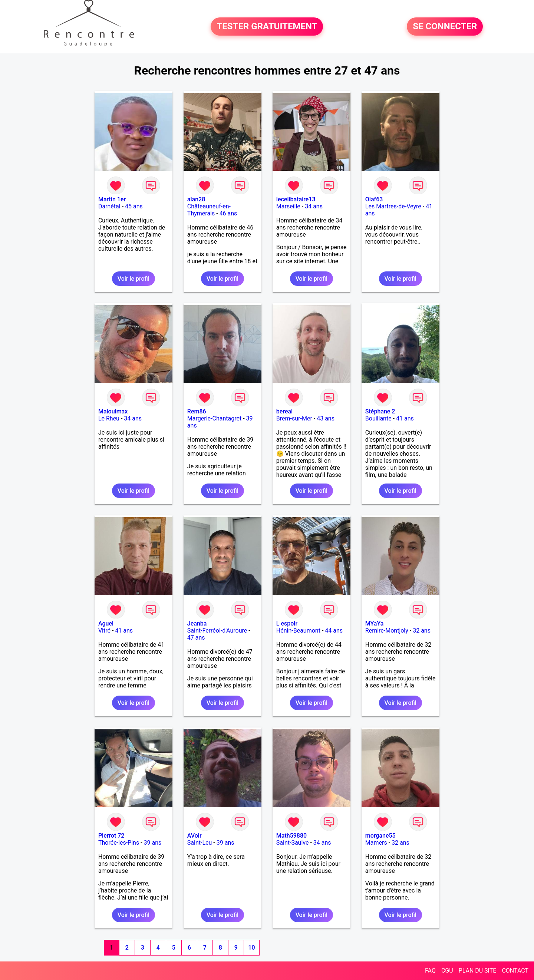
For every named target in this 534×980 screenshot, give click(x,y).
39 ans (153, 843)
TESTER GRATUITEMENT (267, 27)
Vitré (104, 631)
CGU (447, 971)
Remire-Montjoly (387, 631)
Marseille (288, 206)
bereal (284, 411)
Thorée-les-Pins (119, 843)
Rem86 (197, 411)
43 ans (326, 418)
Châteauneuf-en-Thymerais (209, 210)
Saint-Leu (200, 843)
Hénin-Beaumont (298, 631)
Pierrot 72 (111, 836)
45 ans (134, 206)
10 (251, 948)
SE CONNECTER (445, 27)
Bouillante (378, 418)
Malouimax (113, 411)
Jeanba (197, 623)
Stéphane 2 (380, 411)
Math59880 (291, 836)
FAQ (430, 971)
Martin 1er (112, 199)
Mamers (376, 843)
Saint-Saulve (293, 843)
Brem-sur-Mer (294, 418)
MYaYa (375, 623)
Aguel (106, 623)
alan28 (196, 199)
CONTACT (515, 971)
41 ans (405, 418)
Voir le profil (133, 279)
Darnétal (109, 206)
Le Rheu (109, 418)
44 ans (334, 631)
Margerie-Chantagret (214, 418)
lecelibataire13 (296, 199)
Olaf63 (374, 199)
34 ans (314, 206)
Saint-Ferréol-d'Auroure (217, 631)
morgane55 (380, 836)
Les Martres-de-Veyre (393, 206)
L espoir (287, 623)
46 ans (228, 213)
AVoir (195, 836)
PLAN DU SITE (478, 971)
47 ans (196, 638)
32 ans (422, 631)
